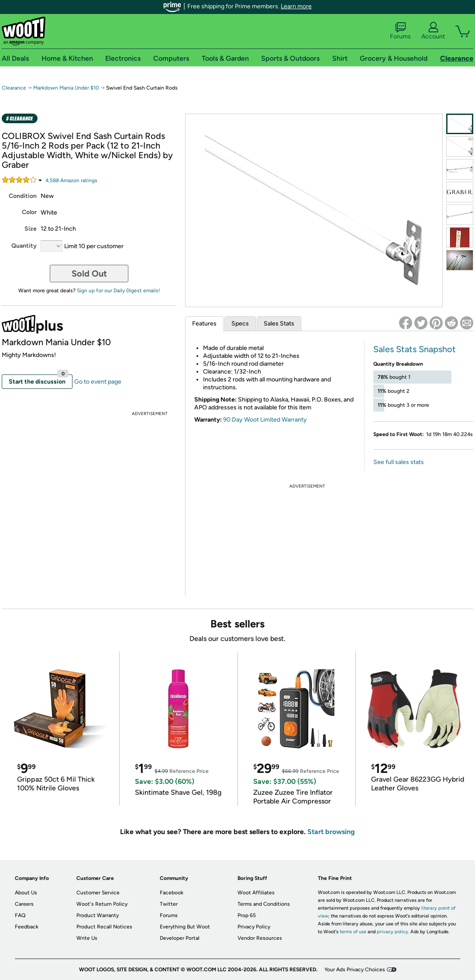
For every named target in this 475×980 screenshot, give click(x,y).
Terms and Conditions (264, 904)
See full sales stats (399, 462)
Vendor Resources (260, 938)
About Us (26, 893)
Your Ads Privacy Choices (355, 970)
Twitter (169, 904)
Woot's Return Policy (102, 904)
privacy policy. (393, 932)
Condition (23, 196)
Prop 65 (247, 915)
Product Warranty (98, 915)
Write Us (87, 938)
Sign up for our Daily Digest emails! (119, 291)
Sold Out (89, 274)
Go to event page (98, 382)
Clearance (14, 88)
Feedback (27, 927)
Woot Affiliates (256, 893)
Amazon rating (71, 180)
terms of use (353, 932)
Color (29, 212)
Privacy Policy (254, 927)
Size (31, 229)
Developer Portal (180, 938)
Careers (24, 904)
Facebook (172, 893)
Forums (400, 31)
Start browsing (331, 832)
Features (204, 324)
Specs (240, 324)
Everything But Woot (185, 927)
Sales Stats (279, 324)
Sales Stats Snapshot (415, 349)
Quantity (24, 246)
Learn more (296, 6)
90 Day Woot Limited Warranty (265, 420)
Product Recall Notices (104, 927)
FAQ (20, 915)
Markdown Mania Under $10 (66, 88)
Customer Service (98, 893)
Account (433, 31)
